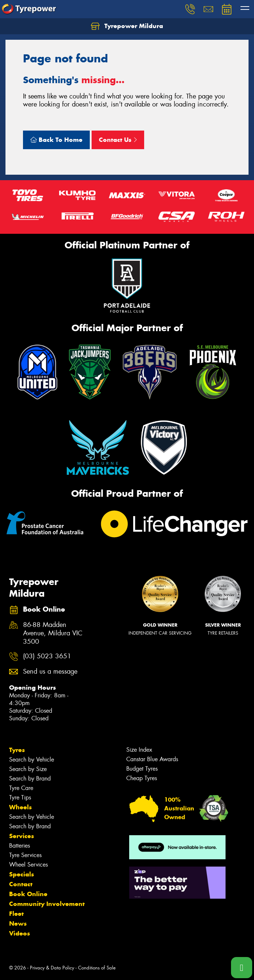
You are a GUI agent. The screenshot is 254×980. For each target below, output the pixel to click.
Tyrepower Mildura (127, 26)
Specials (22, 874)
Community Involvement (47, 904)
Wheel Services (28, 865)
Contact (21, 884)
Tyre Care (21, 788)
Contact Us (118, 140)
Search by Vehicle (32, 760)
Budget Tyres (142, 769)
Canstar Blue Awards (152, 759)
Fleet (16, 914)
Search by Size (28, 769)
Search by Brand (30, 778)
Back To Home (56, 140)
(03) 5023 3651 (47, 656)
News (18, 923)
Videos (20, 933)
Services (22, 836)
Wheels (20, 807)
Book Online (28, 894)
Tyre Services (25, 855)
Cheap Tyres (142, 778)
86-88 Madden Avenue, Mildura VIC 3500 (53, 633)
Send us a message (50, 672)
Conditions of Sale (97, 968)
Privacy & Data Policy (52, 968)
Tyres (17, 750)
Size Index (139, 750)
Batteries (20, 846)
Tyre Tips (20, 797)
